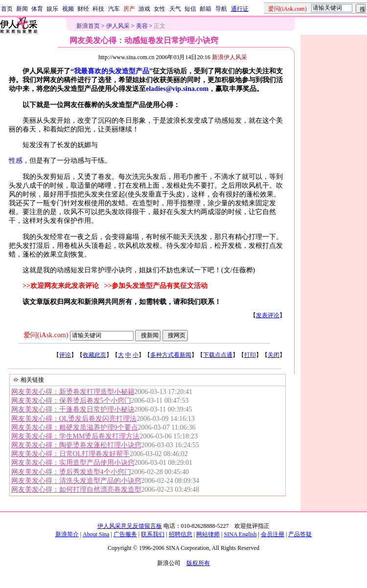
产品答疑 (300, 534)
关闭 (274, 355)
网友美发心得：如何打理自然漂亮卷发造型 (76, 490)
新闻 (22, 9)
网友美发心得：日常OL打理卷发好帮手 (71, 454)
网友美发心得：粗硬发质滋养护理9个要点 (75, 427)
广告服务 (125, 534)
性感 (16, 161)
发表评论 (268, 315)
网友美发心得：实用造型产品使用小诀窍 (73, 463)
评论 (65, 355)
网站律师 (208, 534)
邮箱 (206, 9)
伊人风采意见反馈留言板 (130, 526)
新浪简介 (67, 534)
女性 (160, 9)
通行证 (240, 9)
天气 (175, 9)
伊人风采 (118, 26)
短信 (190, 9)
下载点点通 (218, 355)
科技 (98, 9)
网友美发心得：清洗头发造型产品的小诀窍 (76, 481)
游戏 (144, 9)
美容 (142, 26)
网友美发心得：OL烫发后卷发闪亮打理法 (74, 419)
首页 (7, 9)
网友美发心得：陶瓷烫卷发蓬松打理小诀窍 (76, 445)
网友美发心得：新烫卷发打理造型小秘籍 (73, 392)
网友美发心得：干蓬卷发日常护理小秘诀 (73, 409)
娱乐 (52, 9)
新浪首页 (88, 26)
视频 (68, 9)
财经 (83, 9)
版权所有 (198, 563)
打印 (250, 355)
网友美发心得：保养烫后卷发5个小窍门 (71, 401)
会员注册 (273, 534)
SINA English (240, 534)
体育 (37, 9)
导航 (221, 9)
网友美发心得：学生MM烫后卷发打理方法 (76, 436)
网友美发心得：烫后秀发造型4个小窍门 (71, 472)
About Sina (96, 534)
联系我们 (153, 534)
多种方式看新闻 (171, 355)
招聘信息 (181, 534)
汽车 (114, 9)
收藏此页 (94, 355)
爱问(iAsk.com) (46, 335)
